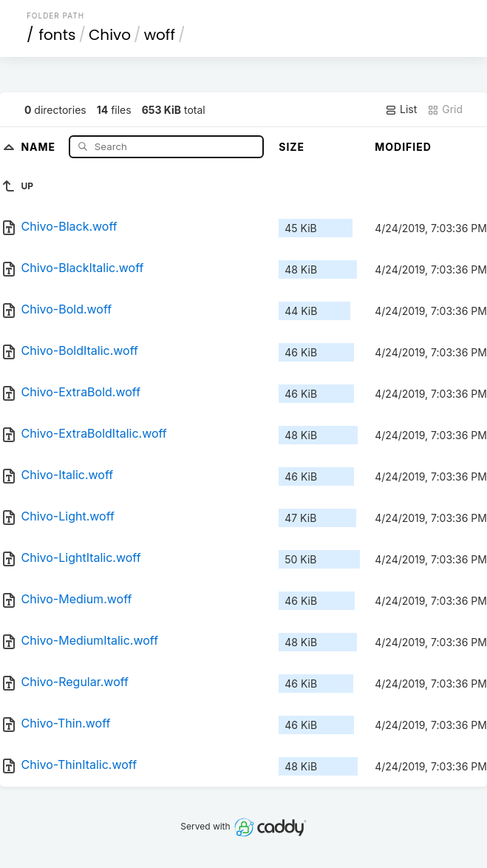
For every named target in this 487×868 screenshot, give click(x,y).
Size (292, 147)
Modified (403, 147)
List (401, 109)
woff (160, 35)
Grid (445, 109)
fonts (57, 35)
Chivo (110, 35)
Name (40, 146)
